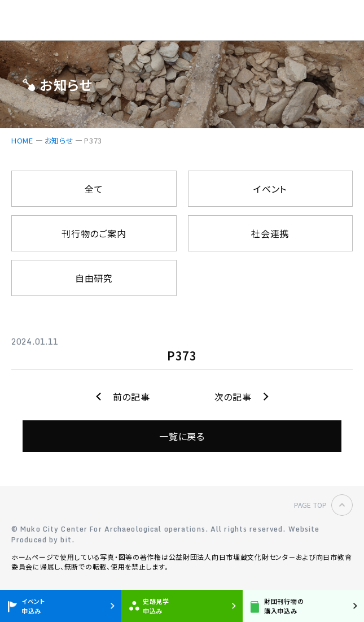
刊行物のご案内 (94, 233)
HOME (22, 140)
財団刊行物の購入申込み (284, 606)
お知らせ (59, 140)
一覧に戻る (182, 436)
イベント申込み (33, 606)
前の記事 (131, 397)
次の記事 (233, 397)
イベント (270, 189)
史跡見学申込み (156, 606)
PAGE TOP (310, 505)
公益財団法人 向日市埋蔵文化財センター (71, 21)
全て (94, 189)
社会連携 (270, 233)
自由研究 (94, 278)
